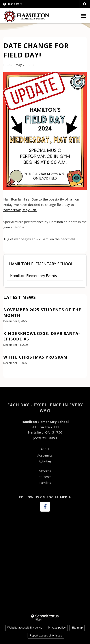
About (45, 449)
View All (10, 375)
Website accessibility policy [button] (25, 628)
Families (45, 483)
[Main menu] (83, 16)
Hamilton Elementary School (41, 264)
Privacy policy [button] (57, 628)
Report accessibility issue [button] (46, 636)
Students (45, 477)
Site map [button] (77, 628)
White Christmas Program (35, 357)
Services (45, 471)
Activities (45, 461)
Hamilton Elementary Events (34, 276)
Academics (45, 455)
